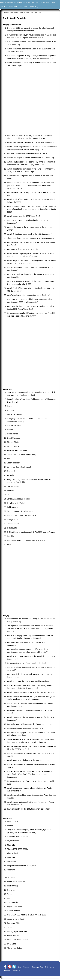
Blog (19, 967)
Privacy (7, 971)
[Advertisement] (30, 101)
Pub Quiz (31, 7)
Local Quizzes (11, 2)
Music (48, 2)
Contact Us (16, 971)
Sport (54, 2)
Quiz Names (50, 967)
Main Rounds (22, 2)
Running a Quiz (37, 967)
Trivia (3, 7)
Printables (23, 7)
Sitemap (26, 967)
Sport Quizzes (19, 13)
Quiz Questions (12, 7)
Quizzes (42, 2)
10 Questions (33, 2)
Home (2, 2)
